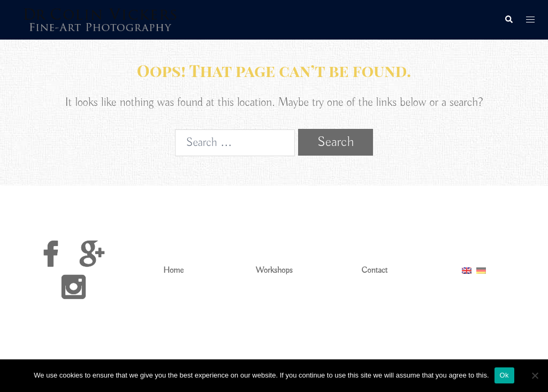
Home (173, 271)
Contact (375, 271)
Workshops (274, 271)
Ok (504, 375)
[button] (508, 20)
